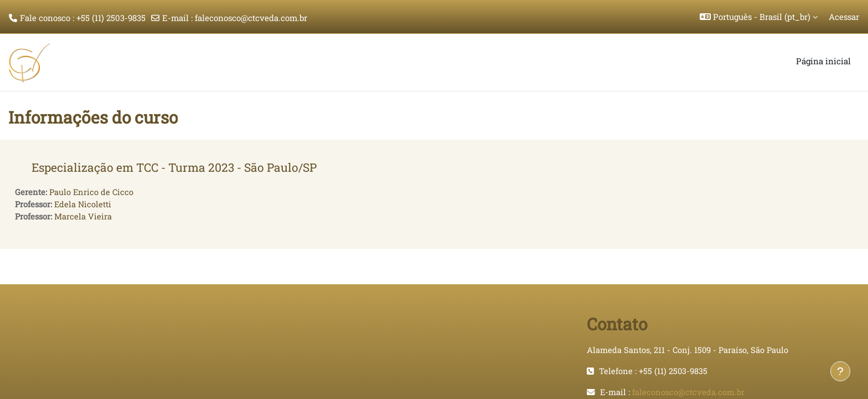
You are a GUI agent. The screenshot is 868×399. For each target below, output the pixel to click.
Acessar (844, 17)
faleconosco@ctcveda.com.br (251, 18)
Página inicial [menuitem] (823, 61)
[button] (759, 17)
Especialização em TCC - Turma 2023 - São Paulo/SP (174, 167)
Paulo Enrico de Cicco (92, 192)
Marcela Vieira (84, 217)
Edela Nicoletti (84, 205)
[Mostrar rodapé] (840, 371)
